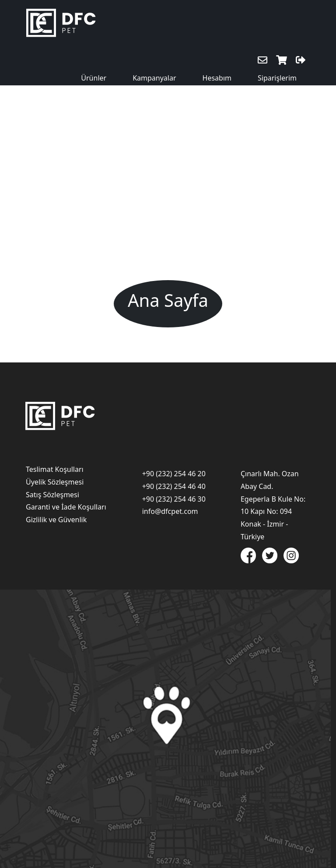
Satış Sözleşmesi (52, 495)
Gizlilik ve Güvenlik (56, 520)
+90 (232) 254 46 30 (174, 499)
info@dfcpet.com (170, 511)
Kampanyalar (154, 78)
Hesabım (217, 78)
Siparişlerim (277, 78)
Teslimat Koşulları (55, 469)
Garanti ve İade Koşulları (66, 507)
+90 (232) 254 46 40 (174, 486)
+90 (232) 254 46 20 (174, 474)
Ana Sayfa (168, 300)
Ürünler (94, 78)
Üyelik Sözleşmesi (55, 482)
